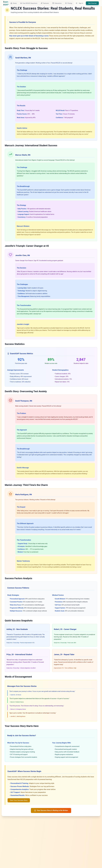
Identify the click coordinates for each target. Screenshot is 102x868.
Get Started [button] (92, 3)
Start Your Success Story (19, 800)
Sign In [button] (79, 3)
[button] (14, 3)
